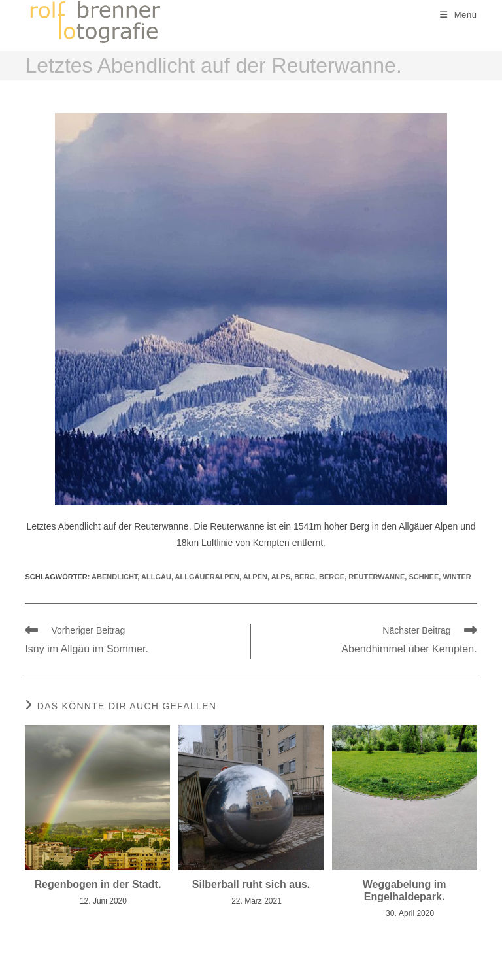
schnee (424, 577)
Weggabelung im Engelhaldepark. (405, 890)
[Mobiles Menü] (459, 15)
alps (281, 577)
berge (332, 577)
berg (305, 577)
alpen (255, 577)
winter (457, 577)
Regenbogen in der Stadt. (98, 884)
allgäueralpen (207, 577)
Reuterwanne (376, 577)
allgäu (156, 577)
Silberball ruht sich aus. (251, 884)
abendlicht (114, 577)
